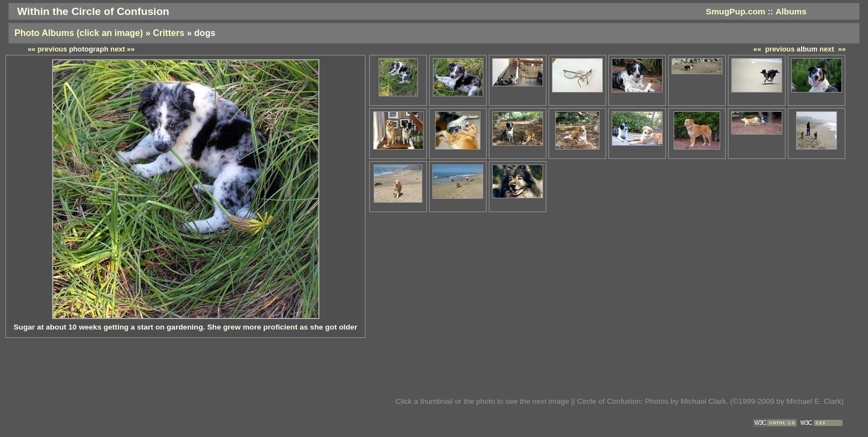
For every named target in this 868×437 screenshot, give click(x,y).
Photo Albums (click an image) (79, 33)
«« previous (774, 49)
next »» (833, 49)
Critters (169, 33)
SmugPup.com (736, 11)
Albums (791, 11)
